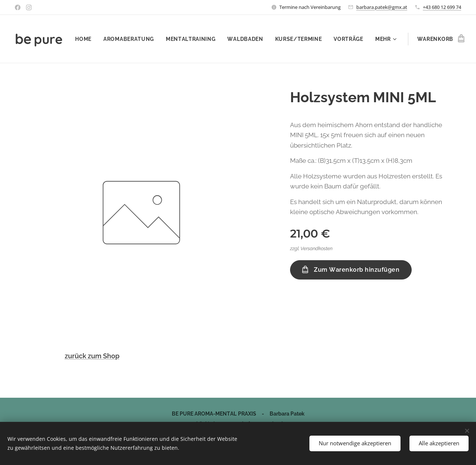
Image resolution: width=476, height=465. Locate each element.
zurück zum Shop (92, 356)
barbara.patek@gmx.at (382, 7)
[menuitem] (119, 39)
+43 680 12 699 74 (442, 7)
